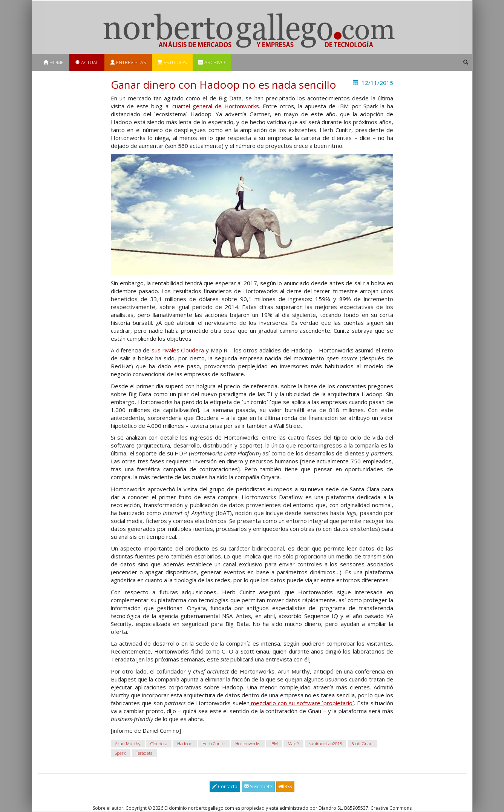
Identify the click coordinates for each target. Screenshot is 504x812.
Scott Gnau (362, 744)
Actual (87, 62)
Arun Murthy (128, 744)
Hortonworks (248, 744)
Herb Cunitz (214, 744)
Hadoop (185, 744)
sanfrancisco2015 (326, 744)
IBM (274, 744)
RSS (285, 787)
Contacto (225, 787)
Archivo (212, 62)
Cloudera (159, 744)
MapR (293, 744)
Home (54, 62)
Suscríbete (258, 787)
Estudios (172, 62)
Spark (120, 753)
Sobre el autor (108, 808)
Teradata (144, 753)
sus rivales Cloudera (178, 350)
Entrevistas (128, 62)
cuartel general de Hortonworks (216, 106)
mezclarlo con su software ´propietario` (302, 703)
